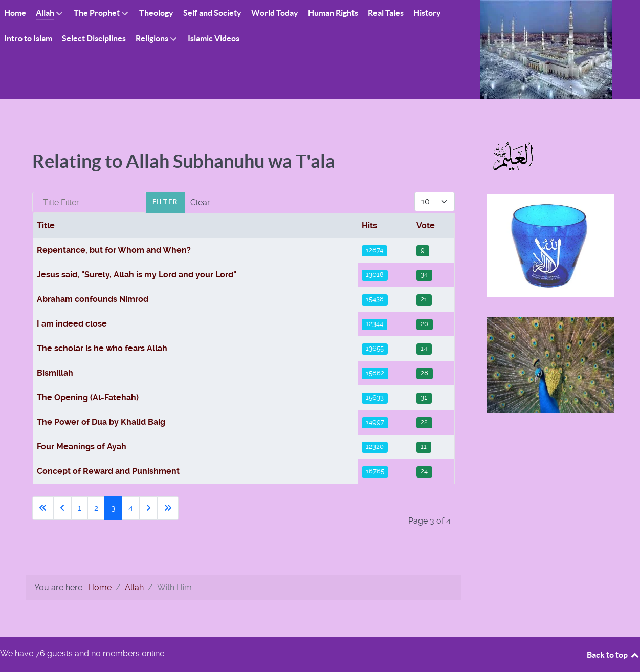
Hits (369, 225)
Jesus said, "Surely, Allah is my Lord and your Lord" (137, 275)
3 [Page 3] (113, 508)
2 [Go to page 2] (96, 508)
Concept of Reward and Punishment (108, 471)
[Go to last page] (168, 508)
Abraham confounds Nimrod (93, 299)
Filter (165, 202)
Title (46, 225)
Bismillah (55, 373)
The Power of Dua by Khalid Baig (101, 422)
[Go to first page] (43, 508)
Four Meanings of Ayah (82, 447)
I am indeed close (72, 324)
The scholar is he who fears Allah (102, 348)
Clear (200, 202)
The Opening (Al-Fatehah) (88, 397)
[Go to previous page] (62, 508)
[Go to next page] (148, 508)
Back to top (613, 655)
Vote (426, 225)
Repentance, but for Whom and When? (114, 250)
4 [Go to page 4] (131, 508)
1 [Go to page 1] (80, 508)
